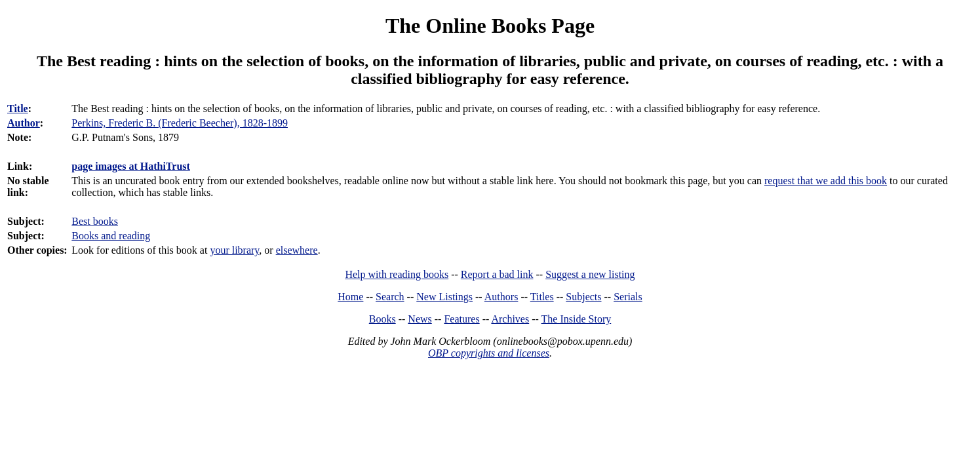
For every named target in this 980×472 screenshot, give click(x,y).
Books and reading (111, 236)
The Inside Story (577, 319)
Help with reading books (397, 274)
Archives (510, 319)
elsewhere (297, 250)
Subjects (583, 297)
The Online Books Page (490, 26)
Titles (542, 297)
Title (18, 108)
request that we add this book (826, 181)
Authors (501, 297)
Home (350, 297)
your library (234, 250)
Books (382, 319)
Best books (95, 221)
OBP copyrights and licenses (489, 353)
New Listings (444, 297)
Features (461, 319)
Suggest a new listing (590, 274)
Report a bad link (497, 274)
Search (390, 297)
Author (24, 123)
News (420, 319)
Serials (628, 297)
